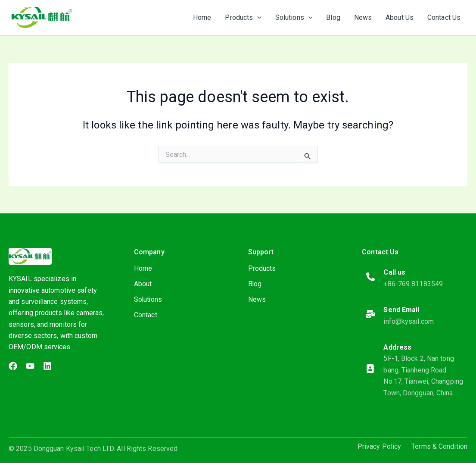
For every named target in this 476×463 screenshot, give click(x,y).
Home (143, 268)
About (143, 284)
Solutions (148, 299)
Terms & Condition (439, 447)
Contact (146, 315)
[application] (257, 18)
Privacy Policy (379, 447)
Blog (255, 284)
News (257, 299)
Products (262, 268)
